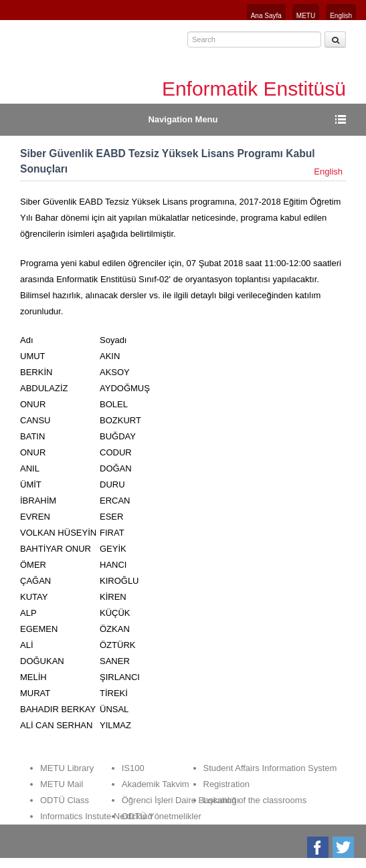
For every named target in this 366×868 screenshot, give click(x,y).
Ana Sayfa (266, 16)
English (341, 16)
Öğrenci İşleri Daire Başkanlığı (181, 800)
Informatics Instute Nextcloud (96, 816)
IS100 (133, 768)
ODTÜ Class (65, 800)
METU (306, 16)
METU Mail (62, 784)
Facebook (319, 847)
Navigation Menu (183, 119)
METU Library (67, 768)
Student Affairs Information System (270, 768)
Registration (226, 784)
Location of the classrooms (255, 800)
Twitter (344, 847)
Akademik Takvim (156, 784)
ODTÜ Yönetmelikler (162, 816)
